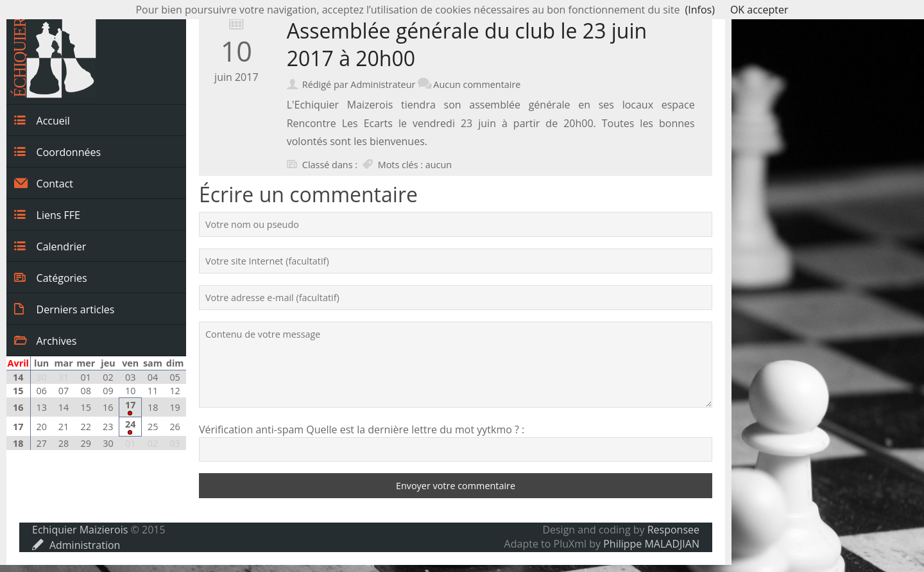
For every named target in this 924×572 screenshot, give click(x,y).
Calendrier (50, 246)
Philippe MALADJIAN (651, 544)
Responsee (673, 530)
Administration (76, 545)
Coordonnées (57, 152)
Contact (44, 183)
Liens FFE (47, 214)
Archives (45, 340)
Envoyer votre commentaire (456, 486)
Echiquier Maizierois (80, 530)
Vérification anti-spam (251, 429)
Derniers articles (64, 309)
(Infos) (700, 10)
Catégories (51, 277)
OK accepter (759, 10)
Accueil (42, 120)
